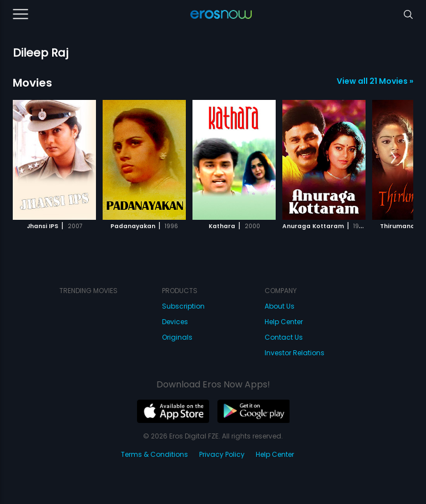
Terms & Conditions (154, 454)
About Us (280, 306)
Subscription (183, 306)
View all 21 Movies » (375, 81)
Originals (177, 337)
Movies (32, 83)
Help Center (284, 322)
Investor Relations (295, 353)
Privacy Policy (222, 454)
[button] (394, 158)
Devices (175, 322)
